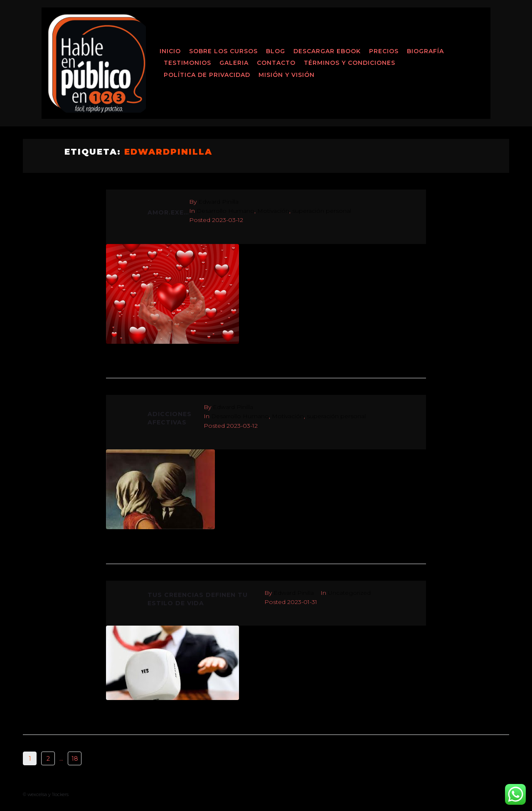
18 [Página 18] (75, 759)
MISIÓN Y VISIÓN (287, 75)
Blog (276, 51)
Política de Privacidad (207, 75)
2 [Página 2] (48, 759)
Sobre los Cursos (223, 51)
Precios (384, 51)
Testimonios (187, 63)
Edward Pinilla (218, 202)
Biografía (425, 51)
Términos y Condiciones (350, 63)
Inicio (170, 51)
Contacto (276, 63)
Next (99, 759)
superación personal (322, 211)
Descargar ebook (327, 51)
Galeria (234, 63)
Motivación (273, 211)
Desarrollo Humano (225, 211)
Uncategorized (349, 593)
